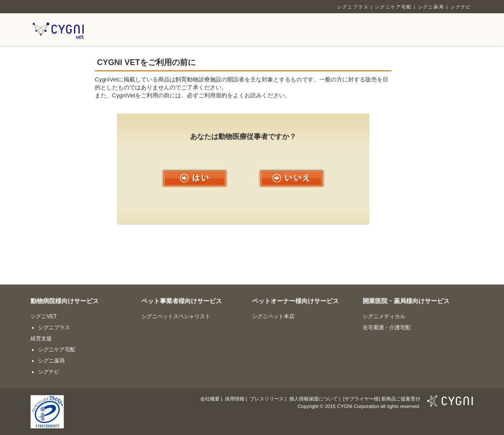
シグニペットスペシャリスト (176, 316)
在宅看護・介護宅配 (387, 327)
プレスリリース (267, 399)
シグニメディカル (384, 316)
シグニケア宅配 (393, 7)
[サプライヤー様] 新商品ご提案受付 (382, 399)
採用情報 (235, 399)
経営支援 (41, 339)
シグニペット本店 (273, 316)
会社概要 (210, 399)
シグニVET (44, 316)
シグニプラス (353, 7)
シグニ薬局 (431, 7)
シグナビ (461, 7)
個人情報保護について (314, 399)
